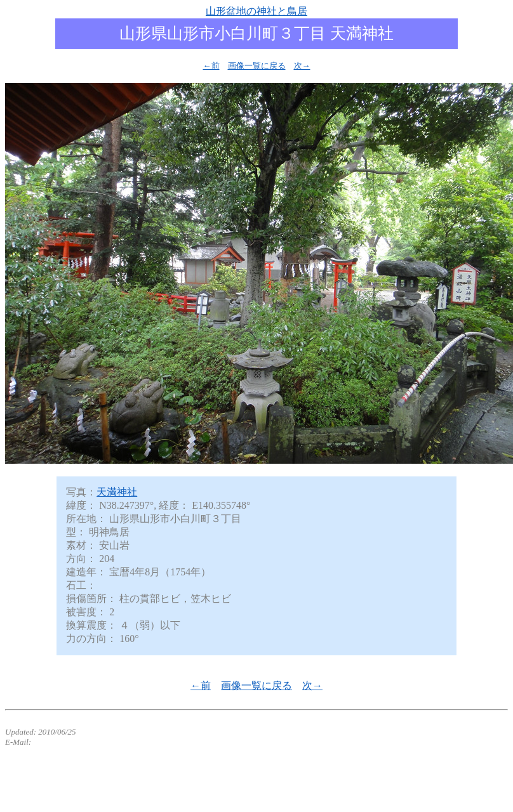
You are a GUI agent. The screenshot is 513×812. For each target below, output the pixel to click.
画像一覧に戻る (257, 66)
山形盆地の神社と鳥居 (256, 11)
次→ (302, 66)
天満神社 (117, 492)
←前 (211, 66)
